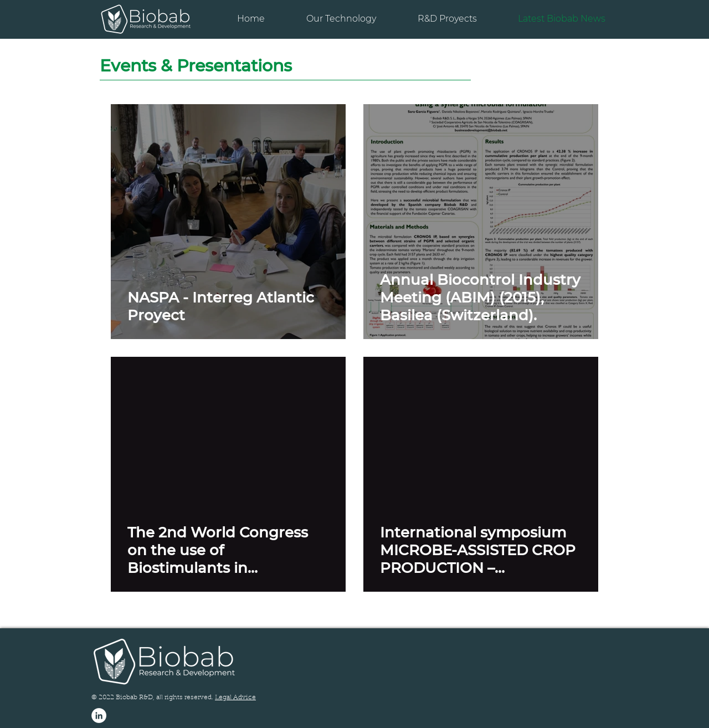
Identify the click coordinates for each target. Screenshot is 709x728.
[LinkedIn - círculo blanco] (99, 716)
